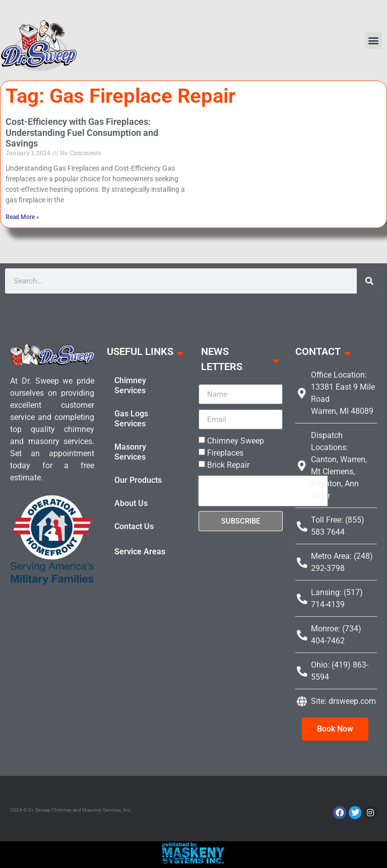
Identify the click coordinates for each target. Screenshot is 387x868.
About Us (131, 503)
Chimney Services (130, 385)
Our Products (138, 480)
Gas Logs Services (131, 419)
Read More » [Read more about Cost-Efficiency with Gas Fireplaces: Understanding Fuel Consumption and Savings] (22, 217)
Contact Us (134, 526)
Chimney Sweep (236, 441)
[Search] (369, 281)
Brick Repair (228, 465)
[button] (374, 41)
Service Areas (140, 552)
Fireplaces (225, 453)
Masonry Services (130, 452)
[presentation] (263, 491)
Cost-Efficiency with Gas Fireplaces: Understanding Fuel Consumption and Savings (82, 132)
